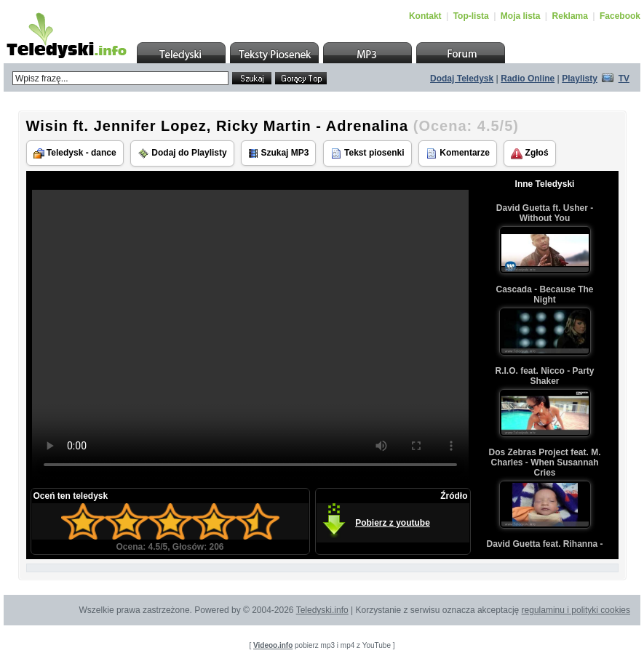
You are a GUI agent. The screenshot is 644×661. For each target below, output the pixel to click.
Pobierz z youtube (393, 523)
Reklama (570, 16)
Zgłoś (529, 153)
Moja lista (521, 16)
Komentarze (458, 153)
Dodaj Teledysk (462, 79)
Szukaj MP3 (278, 153)
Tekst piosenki (367, 153)
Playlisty (580, 79)
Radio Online (528, 79)
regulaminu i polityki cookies (576, 610)
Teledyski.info (322, 610)
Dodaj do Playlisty (182, 153)
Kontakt (425, 16)
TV (624, 79)
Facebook (620, 16)
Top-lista (471, 16)
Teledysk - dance (75, 153)
